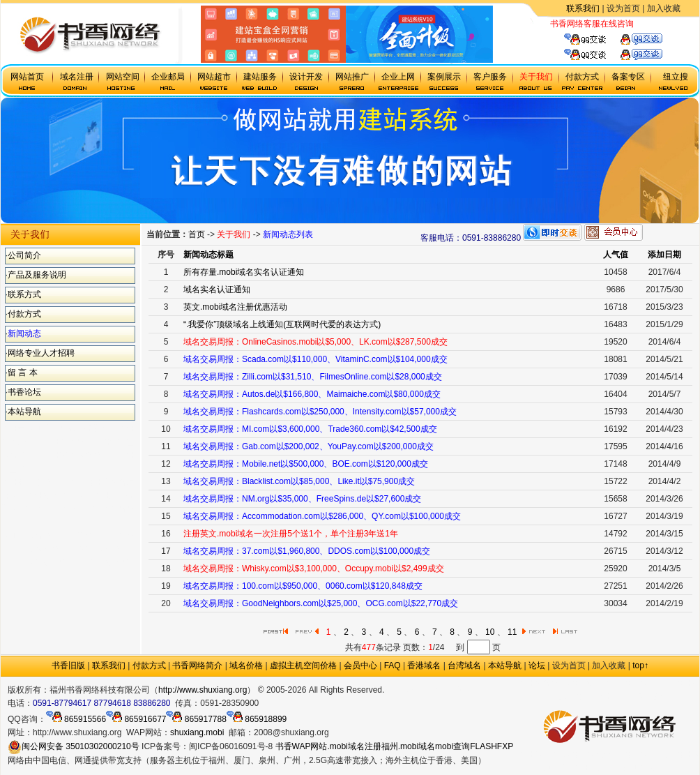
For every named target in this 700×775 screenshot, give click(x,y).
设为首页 (623, 8)
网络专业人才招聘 (41, 353)
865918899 (257, 719)
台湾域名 (464, 665)
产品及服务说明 (37, 275)
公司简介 (24, 255)
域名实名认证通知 (217, 289)
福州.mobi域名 (408, 746)
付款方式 (24, 314)
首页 (197, 234)
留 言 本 (23, 373)
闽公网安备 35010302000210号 (74, 746)
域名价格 (246, 665)
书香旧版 (68, 665)
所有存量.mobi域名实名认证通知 (244, 272)
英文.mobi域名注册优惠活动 (235, 307)
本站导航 (24, 412)
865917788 (196, 719)
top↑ (640, 665)
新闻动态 (24, 333)
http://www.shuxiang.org (203, 690)
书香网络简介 (197, 665)
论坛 (537, 665)
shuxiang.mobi (197, 732)
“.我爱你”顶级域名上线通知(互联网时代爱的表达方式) (282, 324)
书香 (284, 746)
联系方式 (24, 294)
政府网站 (401, 690)
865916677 (136, 719)
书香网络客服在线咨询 (592, 24)
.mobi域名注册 (354, 746)
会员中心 (360, 665)
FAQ (393, 665)
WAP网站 (310, 746)
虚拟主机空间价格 (303, 665)
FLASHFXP (492, 746)
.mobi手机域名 (447, 690)
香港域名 (424, 665)
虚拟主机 (650, 24)
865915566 (76, 719)
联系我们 (583, 8)
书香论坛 (24, 392)
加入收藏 (664, 8)
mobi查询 (452, 746)
